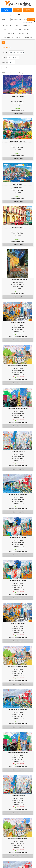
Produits (24, 33)
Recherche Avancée (29, 22)
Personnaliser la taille (18, 333)
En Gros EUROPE (6, 10)
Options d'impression (18, 340)
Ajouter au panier (18, 114)
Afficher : (5, 62)
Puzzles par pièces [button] (25, 25)
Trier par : (5, 52)
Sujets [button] (7, 29)
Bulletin (28, 37)
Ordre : (5, 57)
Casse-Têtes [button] (8, 25)
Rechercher (31, 19)
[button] (6, 15)
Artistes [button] (12, 33)
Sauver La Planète (12, 37)
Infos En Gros (17, 10)
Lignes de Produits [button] (23, 29)
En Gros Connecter (28, 10)
